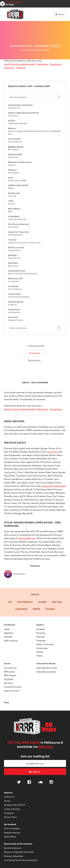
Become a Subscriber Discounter (19, 852)
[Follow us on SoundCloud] (40, 782)
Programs (41, 633)
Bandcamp (43, 64)
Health (42, 602)
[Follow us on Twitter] (19, 782)
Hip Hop (57, 602)
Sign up (35, 772)
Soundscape (42, 648)
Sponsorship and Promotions (18, 844)
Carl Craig (52, 452)
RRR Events (9, 672)
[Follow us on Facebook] (29, 782)
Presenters (41, 641)
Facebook (21, 68)
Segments (9, 633)
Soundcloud (56, 64)
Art (10, 602)
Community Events (13, 687)
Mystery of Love (16, 147)
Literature (21, 609)
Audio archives (11, 641)
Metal (36, 609)
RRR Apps (46, 747)
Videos (39, 656)
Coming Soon (10, 668)
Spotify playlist (11, 64)
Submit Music (10, 837)
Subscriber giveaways (46, 672)
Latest (7, 629)
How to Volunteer (12, 828)
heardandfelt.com (27, 538)
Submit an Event (12, 691)
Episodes (8, 637)
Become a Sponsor (13, 848)
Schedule (41, 629)
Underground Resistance (54, 486)
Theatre (50, 609)
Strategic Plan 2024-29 (14, 805)
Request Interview (12, 833)
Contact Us (9, 797)
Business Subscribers (14, 856)
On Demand (9, 625)
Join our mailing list (35, 756)
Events (7, 664)
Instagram (9, 68)
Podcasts (41, 637)
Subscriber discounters (47, 668)
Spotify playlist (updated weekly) (20, 409)
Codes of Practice (12, 809)
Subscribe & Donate (46, 664)
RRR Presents (10, 675)
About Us (8, 793)
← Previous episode (35, 346)
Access (7, 801)
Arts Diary (9, 683)
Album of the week (45, 644)
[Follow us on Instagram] (51, 782)
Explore (40, 625)
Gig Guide (9, 679)
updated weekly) (28, 64)
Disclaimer (9, 813)
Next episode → (35, 360)
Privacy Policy (10, 817)
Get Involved (10, 824)
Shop (6, 702)
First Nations (25, 602)
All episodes (35, 353)
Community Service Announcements (21, 860)
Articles (40, 652)
